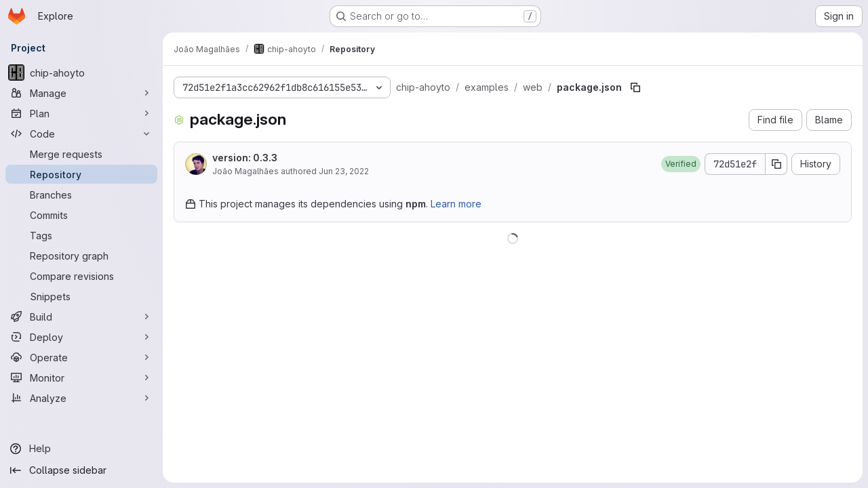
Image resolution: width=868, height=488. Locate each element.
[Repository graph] (81, 256)
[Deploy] (81, 337)
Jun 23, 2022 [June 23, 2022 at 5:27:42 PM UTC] (344, 171)
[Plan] (81, 113)
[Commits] (81, 215)
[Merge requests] (81, 154)
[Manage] (81, 93)
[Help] (81, 449)
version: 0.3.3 (245, 158)
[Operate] (81, 357)
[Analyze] (81, 398)
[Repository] (81, 174)
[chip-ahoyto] (81, 73)
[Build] (81, 317)
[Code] (81, 134)
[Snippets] (81, 296)
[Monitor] (81, 378)
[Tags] (81, 235)
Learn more (456, 204)
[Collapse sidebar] (81, 470)
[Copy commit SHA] (776, 164)
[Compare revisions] (81, 276)
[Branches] (81, 195)
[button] (681, 164)
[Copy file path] (635, 87)
